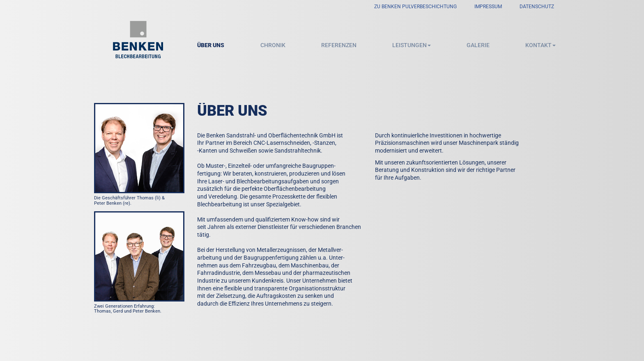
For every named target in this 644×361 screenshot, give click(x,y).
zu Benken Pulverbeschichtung (415, 7)
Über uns (211, 45)
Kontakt (540, 45)
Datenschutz (537, 7)
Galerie (478, 45)
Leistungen (412, 45)
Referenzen (339, 45)
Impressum (488, 7)
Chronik (273, 45)
